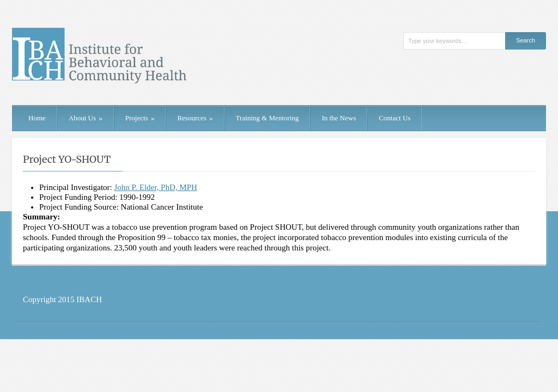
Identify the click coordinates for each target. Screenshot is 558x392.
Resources (195, 118)
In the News (339, 118)
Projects (140, 118)
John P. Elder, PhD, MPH (155, 187)
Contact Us (395, 118)
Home (37, 118)
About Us (86, 118)
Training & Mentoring (268, 118)
